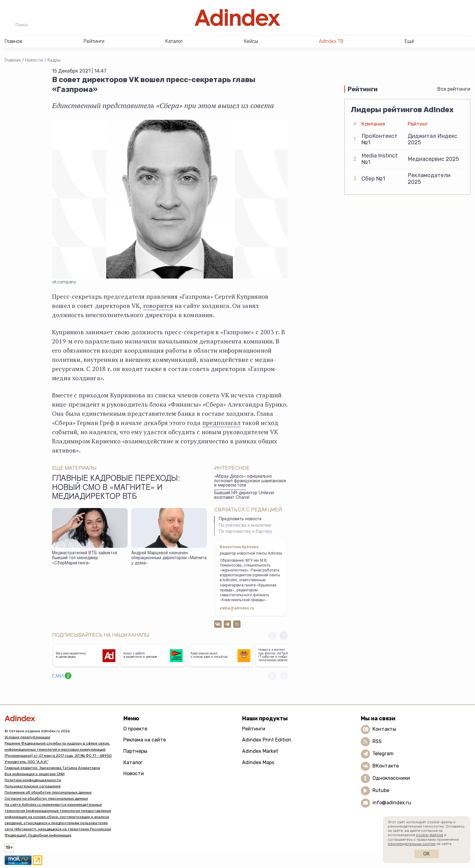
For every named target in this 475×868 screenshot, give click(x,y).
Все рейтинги (454, 89)
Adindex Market (260, 751)
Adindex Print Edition (267, 740)
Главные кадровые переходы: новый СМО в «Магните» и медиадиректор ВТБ (116, 488)
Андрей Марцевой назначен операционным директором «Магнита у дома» (169, 558)
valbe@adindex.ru (237, 608)
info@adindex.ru (392, 803)
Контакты (384, 729)
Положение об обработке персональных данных (48, 792)
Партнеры (135, 751)
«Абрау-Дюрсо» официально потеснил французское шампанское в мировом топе (250, 481)
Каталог (133, 762)
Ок (426, 854)
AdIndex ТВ (331, 41)
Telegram (383, 754)
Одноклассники (391, 778)
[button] (284, 636)
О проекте (135, 729)
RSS (377, 741)
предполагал (221, 423)
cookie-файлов (430, 835)
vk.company (64, 282)
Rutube (381, 790)
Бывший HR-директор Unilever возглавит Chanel (244, 496)
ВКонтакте (386, 766)
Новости (34, 60)
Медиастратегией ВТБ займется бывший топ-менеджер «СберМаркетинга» (85, 558)
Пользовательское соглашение (33, 786)
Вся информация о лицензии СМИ (35, 774)
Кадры (54, 60)
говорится (158, 306)
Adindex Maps (258, 762)
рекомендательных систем (412, 844)
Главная (13, 60)
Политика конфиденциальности (33, 780)
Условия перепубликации (27, 737)
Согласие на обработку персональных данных (46, 798)
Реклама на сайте (145, 740)
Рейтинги (254, 729)
